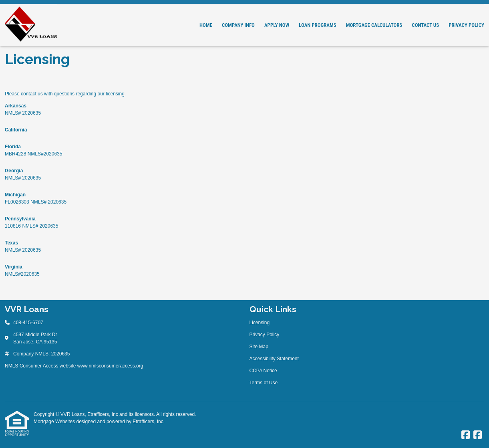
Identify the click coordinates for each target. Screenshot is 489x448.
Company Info (238, 25)
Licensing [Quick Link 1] (260, 323)
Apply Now (277, 25)
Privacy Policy (466, 25)
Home (206, 25)
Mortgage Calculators (374, 25)
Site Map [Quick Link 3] (259, 347)
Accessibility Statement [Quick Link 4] (274, 359)
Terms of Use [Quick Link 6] (264, 383)
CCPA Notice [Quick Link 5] (263, 371)
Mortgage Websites (55, 422)
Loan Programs (317, 25)
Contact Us (425, 25)
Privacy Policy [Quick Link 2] (265, 335)
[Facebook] (466, 435)
